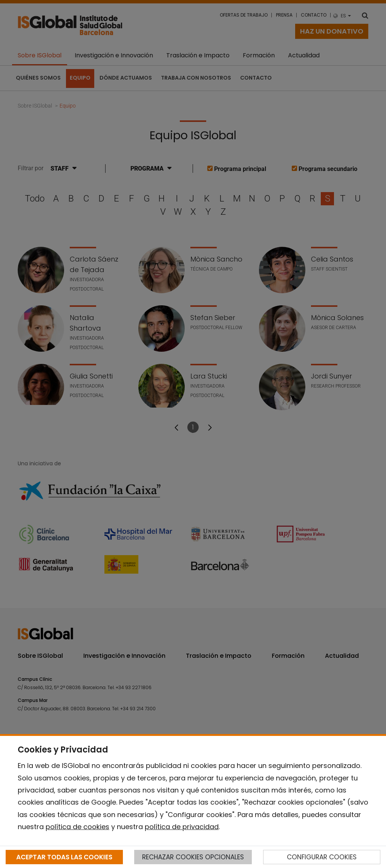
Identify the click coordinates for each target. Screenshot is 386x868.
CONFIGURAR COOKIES (322, 857)
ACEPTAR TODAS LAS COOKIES (64, 857)
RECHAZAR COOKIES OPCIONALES (193, 857)
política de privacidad (182, 827)
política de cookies (77, 827)
